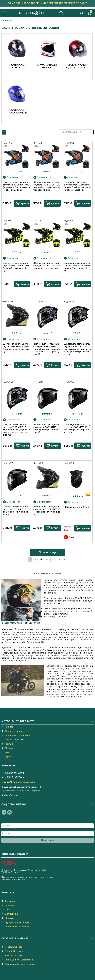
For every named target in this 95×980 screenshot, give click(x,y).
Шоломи (8, 20)
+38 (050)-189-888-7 (14, 777)
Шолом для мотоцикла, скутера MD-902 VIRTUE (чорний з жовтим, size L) (16, 267)
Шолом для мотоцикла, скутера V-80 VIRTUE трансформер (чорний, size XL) (77, 428)
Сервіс (8, 757)
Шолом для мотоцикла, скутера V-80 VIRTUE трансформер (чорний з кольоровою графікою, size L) (47, 349)
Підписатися (47, 840)
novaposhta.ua (26, 872)
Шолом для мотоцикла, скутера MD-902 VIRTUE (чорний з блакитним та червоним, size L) (16, 186)
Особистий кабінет (82, 13)
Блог (7, 752)
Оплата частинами (14, 740)
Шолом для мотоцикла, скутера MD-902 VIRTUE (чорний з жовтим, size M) (47, 267)
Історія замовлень (14, 955)
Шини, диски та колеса (17, 927)
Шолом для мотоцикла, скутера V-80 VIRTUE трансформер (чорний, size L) (46, 428)
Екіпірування (12, 914)
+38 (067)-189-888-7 (14, 773)
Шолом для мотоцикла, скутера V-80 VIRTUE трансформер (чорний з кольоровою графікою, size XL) (16, 430)
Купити (25, 203)
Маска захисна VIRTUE (76, 507)
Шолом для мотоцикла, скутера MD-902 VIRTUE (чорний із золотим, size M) (47, 511)
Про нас (9, 727)
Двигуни (9, 905)
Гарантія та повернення (17, 735)
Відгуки (9, 748)
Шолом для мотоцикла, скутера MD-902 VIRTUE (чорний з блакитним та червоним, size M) (47, 186)
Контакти (9, 744)
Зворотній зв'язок (14, 951)
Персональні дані (14, 947)
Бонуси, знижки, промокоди (19, 960)
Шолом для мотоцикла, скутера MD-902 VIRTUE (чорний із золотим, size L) (16, 348)
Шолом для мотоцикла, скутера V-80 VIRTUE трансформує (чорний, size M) (16, 511)
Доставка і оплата (14, 731)
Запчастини (11, 901)
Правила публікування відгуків (21, 964)
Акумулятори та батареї (17, 922)
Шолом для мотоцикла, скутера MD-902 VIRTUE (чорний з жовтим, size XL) (77, 267)
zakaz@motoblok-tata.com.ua (19, 782)
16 (59, 559)
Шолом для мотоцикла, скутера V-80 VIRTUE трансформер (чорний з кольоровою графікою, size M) (77, 349)
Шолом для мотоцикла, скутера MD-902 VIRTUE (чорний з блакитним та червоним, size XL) (77, 186)
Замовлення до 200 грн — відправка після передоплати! (48, 3)
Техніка (8, 910)
